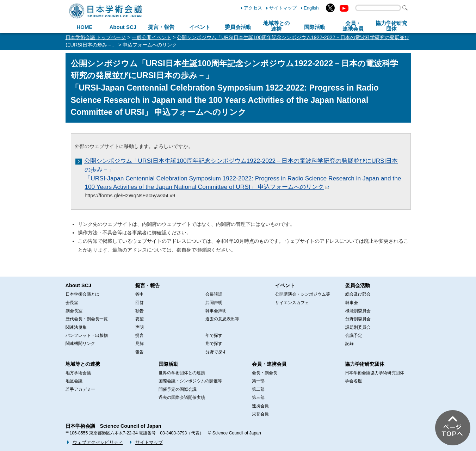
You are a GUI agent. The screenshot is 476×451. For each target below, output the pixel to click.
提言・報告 (161, 27)
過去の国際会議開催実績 (182, 397)
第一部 (258, 381)
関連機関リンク (80, 344)
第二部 (258, 389)
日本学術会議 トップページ (96, 37)
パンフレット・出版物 (87, 335)
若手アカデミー (80, 389)
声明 (140, 327)
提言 (140, 335)
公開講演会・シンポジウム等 (303, 294)
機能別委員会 (358, 311)
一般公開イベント (152, 37)
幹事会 (352, 303)
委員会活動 (238, 27)
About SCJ (123, 27)
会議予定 (354, 335)
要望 (140, 319)
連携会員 (260, 406)
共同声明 (214, 303)
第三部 (258, 397)
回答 (140, 303)
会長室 (72, 303)
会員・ (353, 26)
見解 (140, 344)
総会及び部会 (358, 294)
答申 (140, 294)
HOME (84, 27)
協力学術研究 (391, 26)
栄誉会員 (260, 414)
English (311, 8)
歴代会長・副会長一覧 (87, 319)
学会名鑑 (353, 381)
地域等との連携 (83, 364)
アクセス (253, 8)
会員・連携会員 (269, 364)
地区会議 (74, 381)
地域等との (276, 26)
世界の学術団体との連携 (182, 373)
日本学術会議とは (82, 294)
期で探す (214, 344)
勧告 (140, 311)
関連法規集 (76, 327)
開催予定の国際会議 (178, 389)
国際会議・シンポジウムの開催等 (190, 381)
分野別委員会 (358, 319)
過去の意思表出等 (222, 319)
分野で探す (216, 352)
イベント (200, 27)
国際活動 (315, 27)
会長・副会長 (265, 373)
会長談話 (214, 294)
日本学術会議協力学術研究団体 (375, 373)
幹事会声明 (216, 311)
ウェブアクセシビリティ (98, 442)
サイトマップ (283, 8)
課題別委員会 (358, 327)
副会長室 (74, 311)
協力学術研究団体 (365, 364)
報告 (140, 352)
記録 (350, 344)
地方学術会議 (78, 373)
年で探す (214, 335)
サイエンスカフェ (292, 303)
